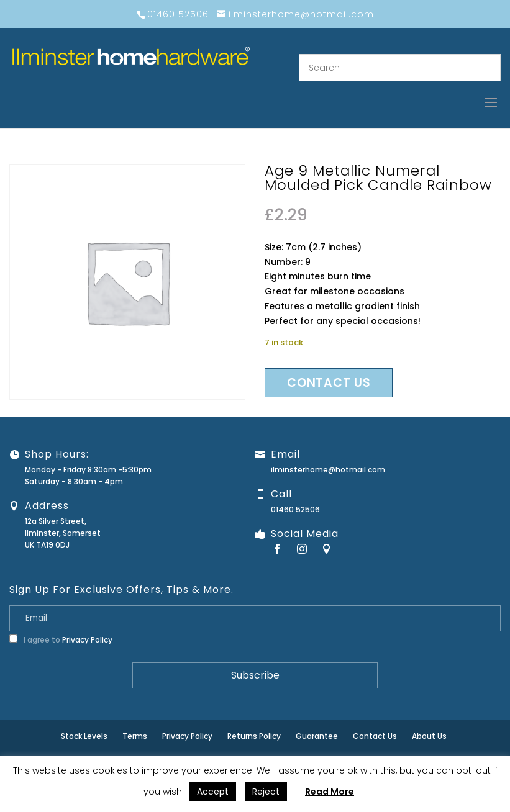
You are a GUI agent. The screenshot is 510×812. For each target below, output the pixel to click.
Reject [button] (266, 792)
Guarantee (317, 736)
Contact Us (375, 736)
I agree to (61, 640)
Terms (135, 736)
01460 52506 (295, 509)
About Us (429, 736)
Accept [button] (213, 792)
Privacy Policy (87, 640)
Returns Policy (254, 736)
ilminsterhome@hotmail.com (328, 470)
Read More (330, 792)
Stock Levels (84, 736)
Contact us (329, 383)
